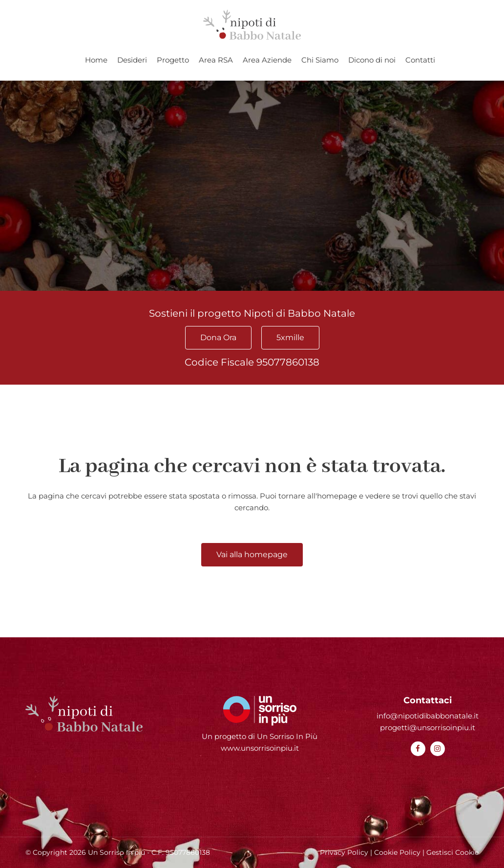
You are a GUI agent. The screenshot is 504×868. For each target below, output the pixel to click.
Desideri (132, 60)
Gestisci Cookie (452, 852)
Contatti (420, 60)
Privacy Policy (344, 852)
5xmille (290, 337)
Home (96, 60)
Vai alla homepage (252, 554)
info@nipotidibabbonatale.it (428, 716)
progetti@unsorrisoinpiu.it (428, 727)
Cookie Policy (397, 852)
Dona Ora (218, 337)
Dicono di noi (372, 60)
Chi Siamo (320, 60)
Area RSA (216, 60)
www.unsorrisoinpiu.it (260, 748)
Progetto (173, 60)
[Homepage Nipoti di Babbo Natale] (252, 25)
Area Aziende (267, 60)
